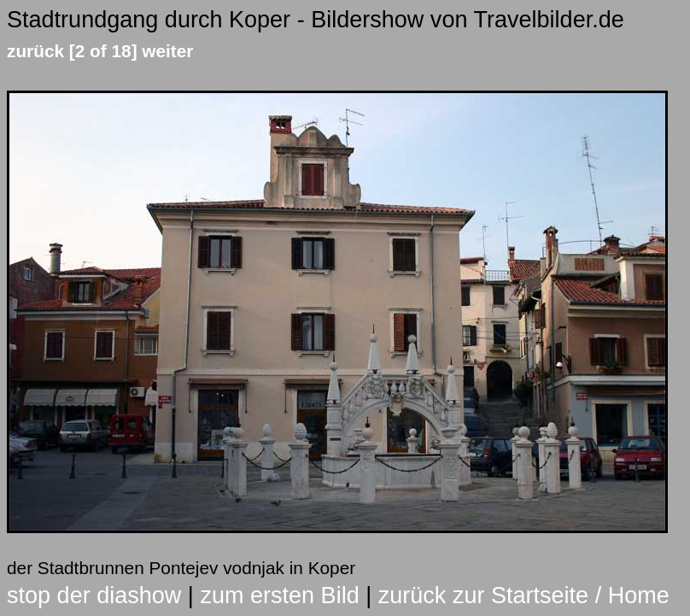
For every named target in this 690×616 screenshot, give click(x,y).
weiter (167, 51)
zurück (35, 51)
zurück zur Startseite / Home (524, 595)
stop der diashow (94, 595)
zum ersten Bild (279, 595)
